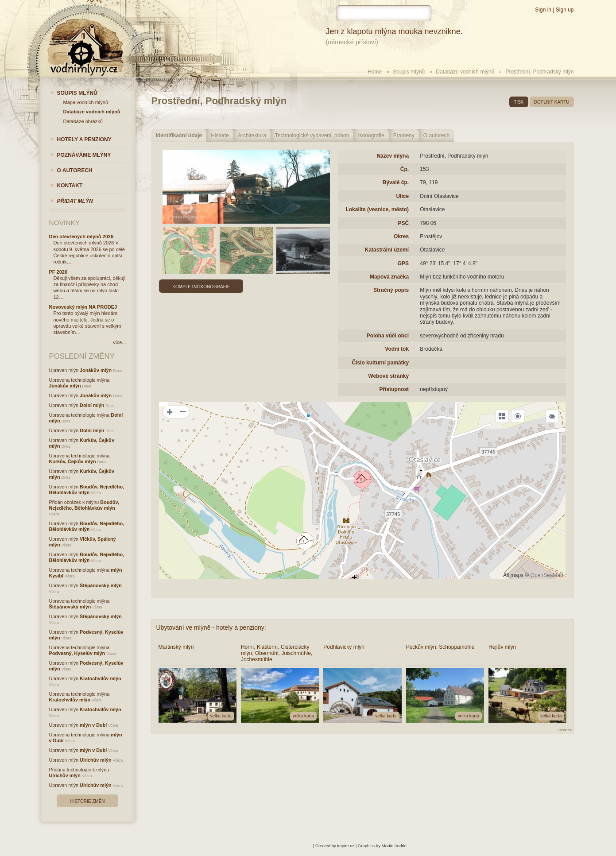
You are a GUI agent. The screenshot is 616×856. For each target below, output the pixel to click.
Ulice (402, 196)
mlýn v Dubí (93, 725)
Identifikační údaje (179, 136)
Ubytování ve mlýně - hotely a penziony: (211, 627)
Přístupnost (394, 389)
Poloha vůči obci (388, 336)
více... (119, 342)
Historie (220, 136)
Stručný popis (391, 290)
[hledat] (384, 13)
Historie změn (87, 801)
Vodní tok (397, 349)
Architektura (252, 136)
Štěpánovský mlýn (101, 585)
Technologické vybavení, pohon (312, 136)
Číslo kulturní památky (380, 363)
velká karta (221, 716)
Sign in (543, 10)
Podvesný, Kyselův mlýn (77, 653)
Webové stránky (388, 376)
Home (375, 72)
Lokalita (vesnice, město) (377, 209)
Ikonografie (371, 136)
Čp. (405, 169)
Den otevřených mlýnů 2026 (81, 236)
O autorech (436, 136)
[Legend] (552, 416)
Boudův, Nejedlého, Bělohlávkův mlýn (87, 490)
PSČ (403, 223)
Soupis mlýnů (409, 72)
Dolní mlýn (92, 405)
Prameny (404, 136)
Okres (401, 236)
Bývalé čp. (396, 182)
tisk (519, 102)
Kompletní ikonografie (201, 287)
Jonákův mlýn (96, 370)
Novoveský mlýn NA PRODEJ (83, 307)
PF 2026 (58, 272)
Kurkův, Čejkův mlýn (73, 461)
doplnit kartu (552, 102)
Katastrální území (387, 250)
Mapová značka (389, 277)
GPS (403, 263)
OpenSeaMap (547, 575)
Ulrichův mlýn (95, 760)
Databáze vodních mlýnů (465, 72)
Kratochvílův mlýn (101, 678)
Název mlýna (393, 156)
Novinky (64, 223)
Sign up (565, 10)
